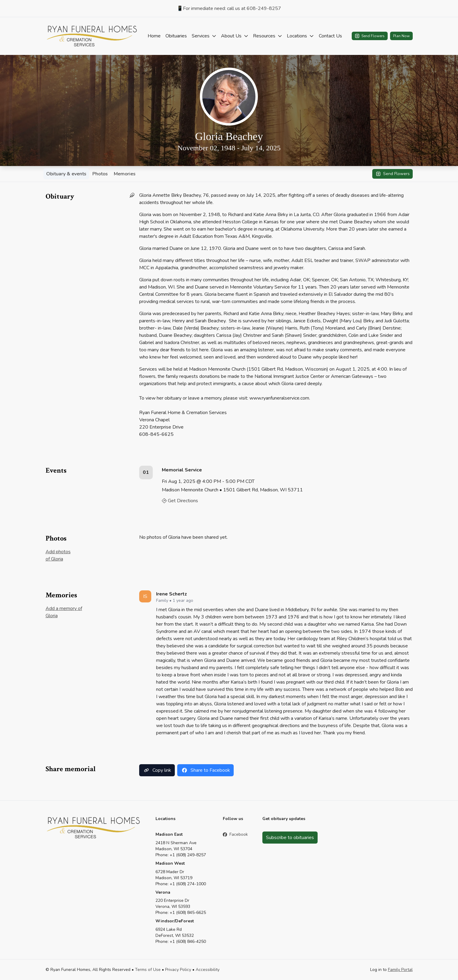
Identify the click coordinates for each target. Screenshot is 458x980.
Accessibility (208, 970)
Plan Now (401, 36)
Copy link (157, 770)
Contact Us (330, 36)
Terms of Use (148, 970)
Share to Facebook (205, 770)
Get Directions (180, 501)
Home (154, 36)
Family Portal (400, 970)
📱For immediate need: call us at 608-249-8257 (229, 8)
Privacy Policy (178, 970)
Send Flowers (370, 36)
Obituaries (176, 36)
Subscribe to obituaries (290, 838)
